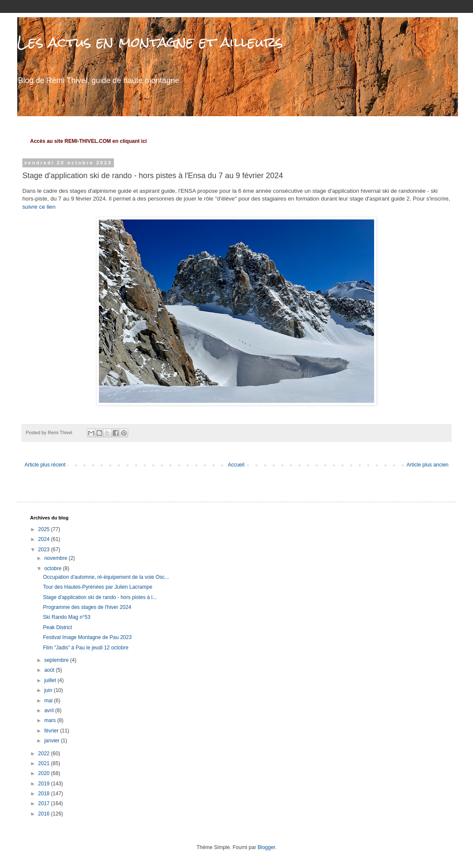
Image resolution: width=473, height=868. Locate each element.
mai (49, 701)
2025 (45, 529)
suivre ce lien (39, 207)
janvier (53, 741)
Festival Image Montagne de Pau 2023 (87, 637)
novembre (57, 558)
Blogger (266, 847)
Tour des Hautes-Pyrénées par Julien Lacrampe (98, 587)
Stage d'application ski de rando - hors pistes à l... (100, 597)
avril (50, 710)
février (52, 731)
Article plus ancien (428, 465)
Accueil (236, 465)
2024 (45, 539)
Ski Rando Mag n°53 (67, 617)
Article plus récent (45, 465)
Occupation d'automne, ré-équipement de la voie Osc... (106, 577)
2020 (45, 773)
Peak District (57, 627)
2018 (45, 794)
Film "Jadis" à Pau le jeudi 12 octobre (86, 648)
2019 (45, 784)
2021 (45, 763)
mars (51, 720)
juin (49, 690)
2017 (45, 803)
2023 (45, 550)
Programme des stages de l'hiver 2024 (87, 607)
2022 (45, 754)
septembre (57, 660)
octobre (54, 568)
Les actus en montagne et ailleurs (150, 42)
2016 (45, 814)
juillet (51, 680)
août (50, 670)
